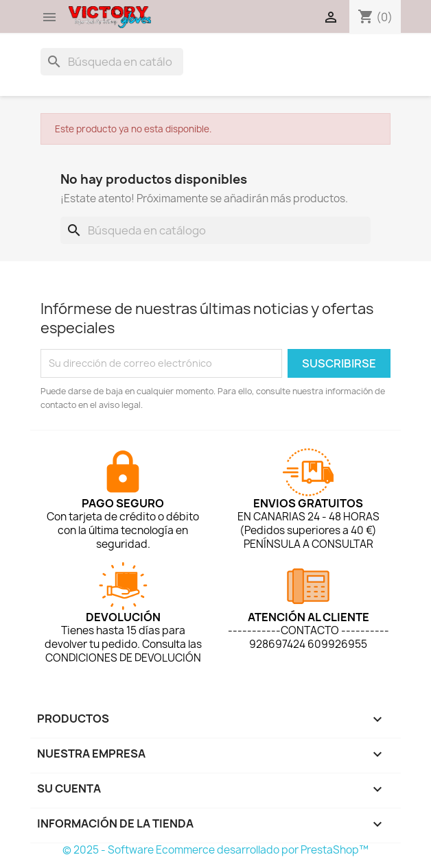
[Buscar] (112, 62)
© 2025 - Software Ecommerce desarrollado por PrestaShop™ (215, 850)
